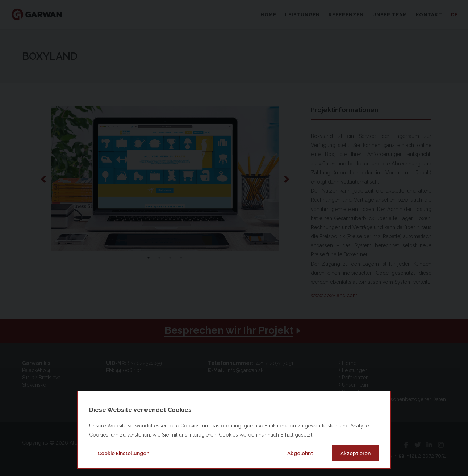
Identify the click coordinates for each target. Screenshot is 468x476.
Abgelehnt (300, 453)
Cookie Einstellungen (123, 453)
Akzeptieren (356, 453)
